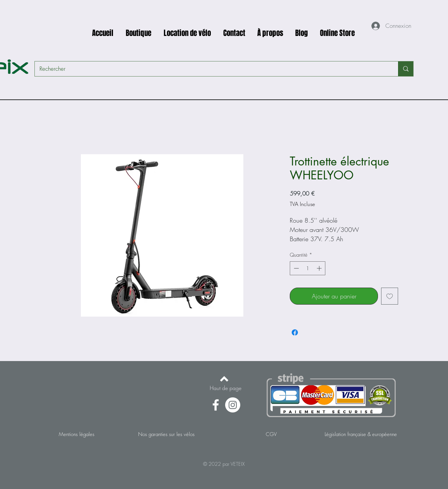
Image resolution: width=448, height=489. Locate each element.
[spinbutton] (308, 268)
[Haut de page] (226, 388)
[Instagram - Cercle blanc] (233, 405)
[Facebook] (216, 405)
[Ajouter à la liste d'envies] (390, 296)
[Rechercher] (211, 69)
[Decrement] (296, 268)
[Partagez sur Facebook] (295, 332)
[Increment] (320, 268)
